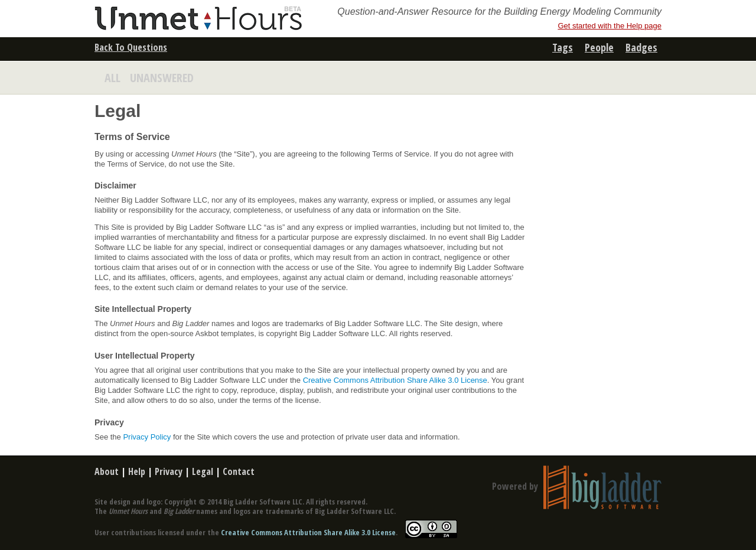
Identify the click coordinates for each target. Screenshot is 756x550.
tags (563, 47)
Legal (203, 471)
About (107, 471)
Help (137, 471)
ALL (113, 78)
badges (641, 47)
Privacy (169, 471)
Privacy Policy (147, 437)
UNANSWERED (162, 78)
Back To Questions (131, 47)
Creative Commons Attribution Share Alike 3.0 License (395, 380)
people (599, 47)
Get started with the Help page (610, 26)
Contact (239, 471)
